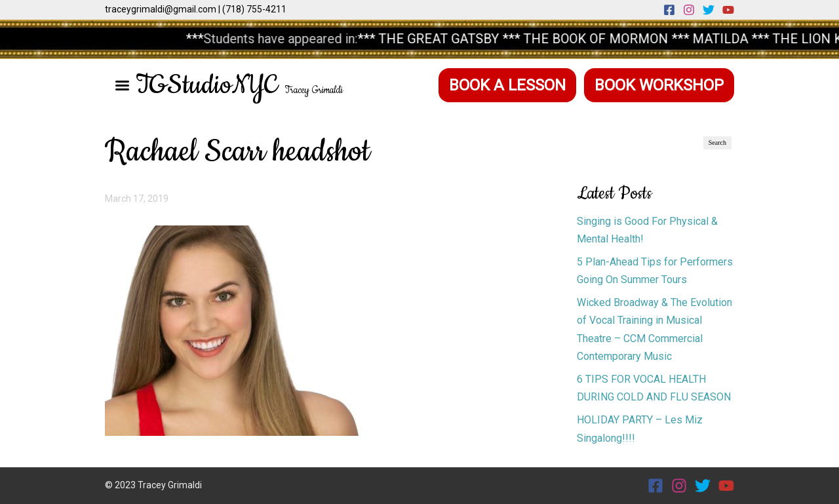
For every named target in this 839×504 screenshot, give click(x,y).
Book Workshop (659, 85)
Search (717, 143)
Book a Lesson (507, 85)
